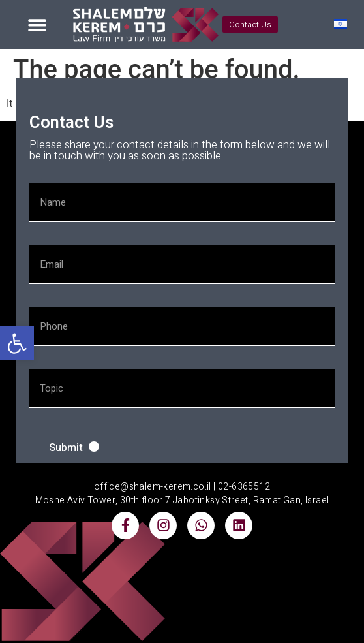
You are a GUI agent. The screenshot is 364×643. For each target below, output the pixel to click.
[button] (17, 343)
